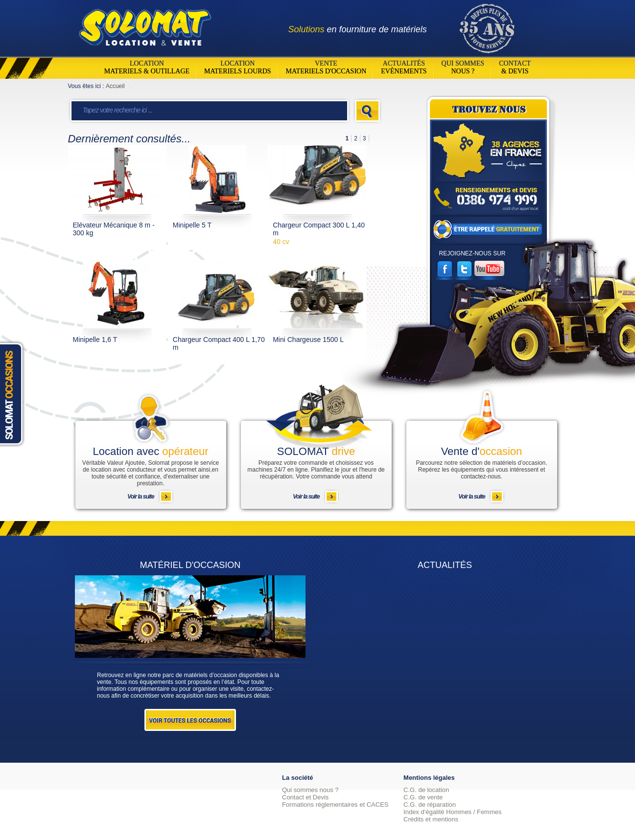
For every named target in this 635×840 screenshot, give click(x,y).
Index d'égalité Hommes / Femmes (452, 812)
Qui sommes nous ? (310, 790)
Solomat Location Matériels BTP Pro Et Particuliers (145, 24)
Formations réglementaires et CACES (335, 805)
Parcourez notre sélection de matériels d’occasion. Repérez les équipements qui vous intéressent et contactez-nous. (481, 470)
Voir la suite (141, 497)
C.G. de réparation (430, 805)
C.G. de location (426, 790)
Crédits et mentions (431, 819)
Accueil (115, 86)
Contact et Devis (305, 797)
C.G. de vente (423, 797)
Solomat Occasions (14, 394)
